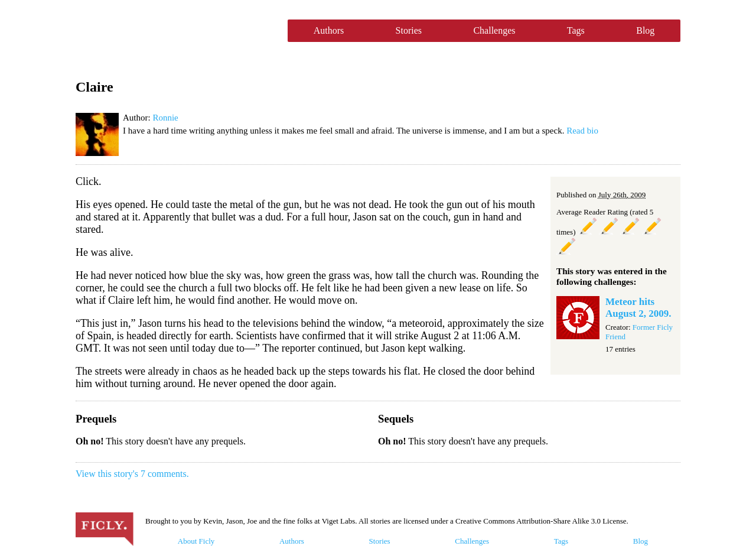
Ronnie (165, 118)
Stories (409, 30)
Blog (645, 30)
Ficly (176, 31)
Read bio (582, 131)
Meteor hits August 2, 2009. (638, 308)
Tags (576, 30)
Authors (329, 30)
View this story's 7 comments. (132, 474)
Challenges (494, 30)
